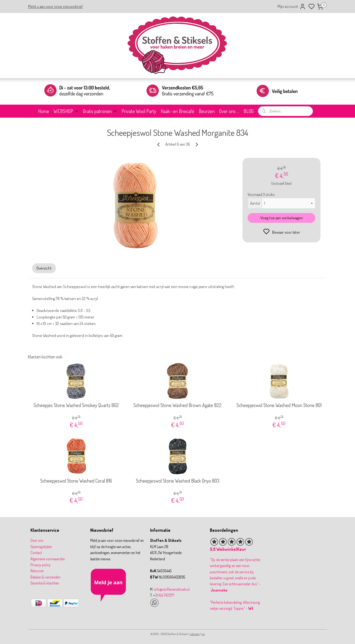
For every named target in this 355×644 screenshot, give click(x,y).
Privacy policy (41, 565)
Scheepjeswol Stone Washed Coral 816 (76, 481)
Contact (36, 553)
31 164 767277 (165, 595)
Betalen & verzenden (45, 577)
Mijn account (292, 7)
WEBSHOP (66, 111)
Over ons (37, 540)
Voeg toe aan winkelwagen (281, 218)
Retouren (37, 571)
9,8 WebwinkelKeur (228, 549)
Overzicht (44, 268)
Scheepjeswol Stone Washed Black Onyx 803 (177, 481)
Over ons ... (229, 111)
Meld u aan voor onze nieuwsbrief (55, 6)
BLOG (249, 111)
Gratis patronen (100, 111)
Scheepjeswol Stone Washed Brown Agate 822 (178, 405)
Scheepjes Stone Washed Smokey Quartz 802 (76, 405)
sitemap (195, 634)
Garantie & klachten (45, 583)
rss (203, 634)
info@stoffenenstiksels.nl (172, 589)
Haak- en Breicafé (178, 111)
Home (44, 111)
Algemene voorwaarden (48, 559)
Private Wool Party (139, 111)
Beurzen (207, 111)
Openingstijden (41, 547)
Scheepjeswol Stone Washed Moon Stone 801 (279, 405)
